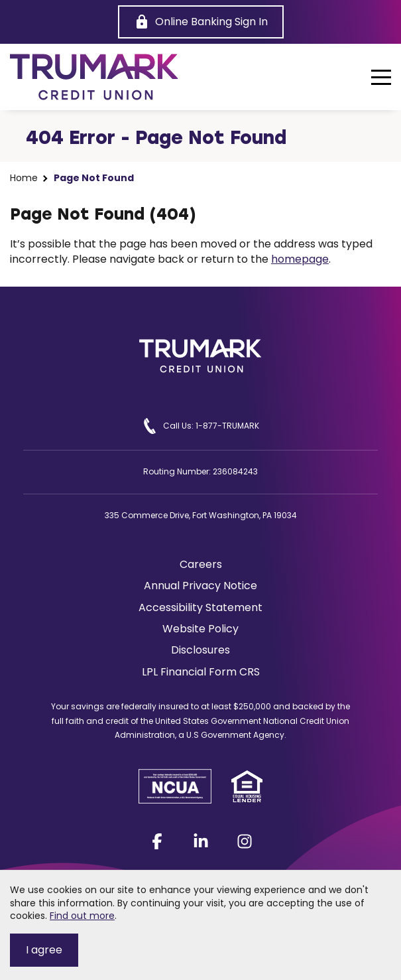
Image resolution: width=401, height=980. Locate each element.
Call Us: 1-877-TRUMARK (200, 426)
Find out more (82, 916)
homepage (300, 259)
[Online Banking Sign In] (201, 22)
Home (24, 178)
